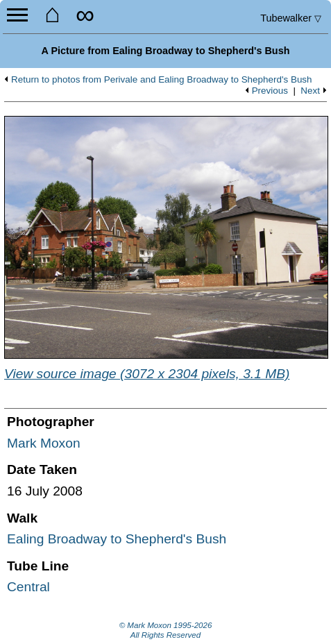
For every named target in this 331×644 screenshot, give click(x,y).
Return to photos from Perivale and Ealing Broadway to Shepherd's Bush (162, 80)
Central (28, 587)
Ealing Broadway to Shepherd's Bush (117, 539)
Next (310, 91)
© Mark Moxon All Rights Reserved (166, 630)
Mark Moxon (44, 443)
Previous (270, 91)
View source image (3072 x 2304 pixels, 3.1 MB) (147, 374)
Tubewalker (291, 18)
